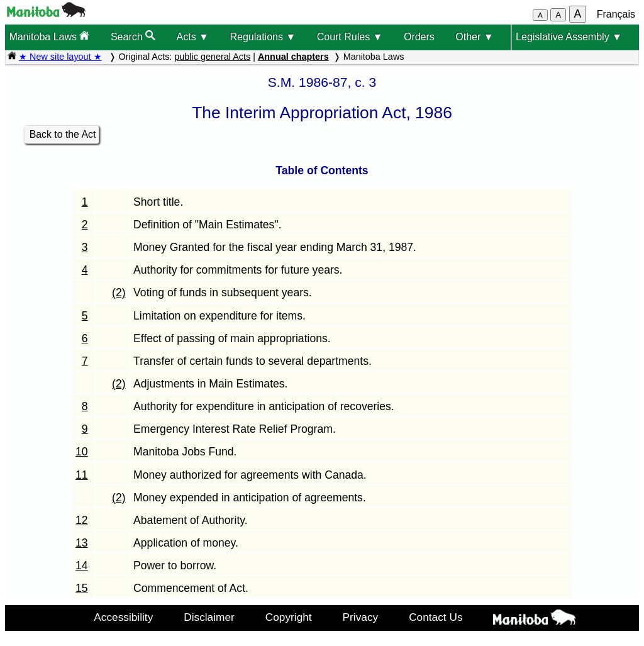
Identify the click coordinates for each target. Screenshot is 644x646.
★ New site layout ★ (60, 57)
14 (82, 565)
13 (82, 543)
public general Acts (212, 57)
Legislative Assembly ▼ (569, 37)
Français (616, 14)
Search (133, 36)
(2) (119, 292)
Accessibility (123, 617)
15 (82, 588)
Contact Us (436, 617)
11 (82, 475)
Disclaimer (209, 617)
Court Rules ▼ (350, 37)
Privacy (361, 617)
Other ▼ (474, 37)
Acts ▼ (193, 37)
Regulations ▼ (263, 37)
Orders (419, 37)
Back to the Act (63, 134)
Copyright (289, 617)
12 (82, 520)
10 (82, 452)
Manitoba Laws (49, 36)
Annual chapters (293, 57)
